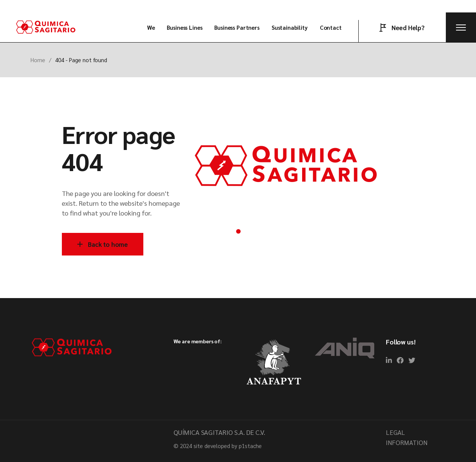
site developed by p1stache (228, 446)
